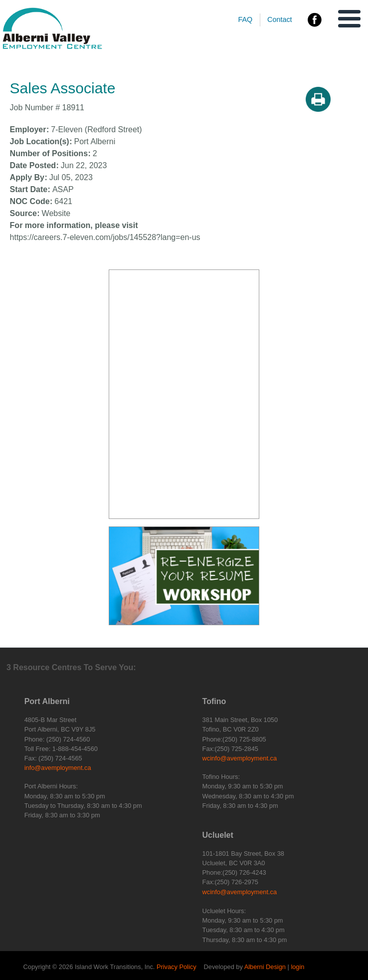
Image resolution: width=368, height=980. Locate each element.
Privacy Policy (177, 967)
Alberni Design (265, 967)
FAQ (245, 19)
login (297, 967)
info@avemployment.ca (58, 768)
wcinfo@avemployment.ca (240, 758)
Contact (280, 19)
